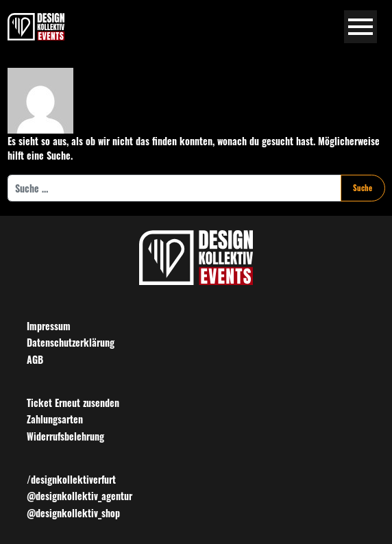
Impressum (49, 326)
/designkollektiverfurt (71, 479)
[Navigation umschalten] (361, 27)
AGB (35, 359)
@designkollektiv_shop (73, 513)
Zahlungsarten (55, 419)
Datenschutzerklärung (71, 342)
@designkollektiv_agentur (79, 496)
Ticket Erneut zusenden (73, 403)
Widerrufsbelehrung (65, 436)
